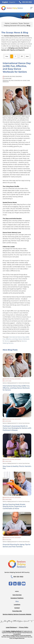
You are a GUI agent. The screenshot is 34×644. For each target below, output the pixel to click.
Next (27, 56)
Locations (14, 23)
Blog (17, 601)
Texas (21, 23)
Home (7, 23)
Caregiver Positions (17, 598)
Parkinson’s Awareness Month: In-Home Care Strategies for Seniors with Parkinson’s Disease (17, 428)
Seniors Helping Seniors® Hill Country (17, 572)
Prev (7, 56)
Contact (17, 608)
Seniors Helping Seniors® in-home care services (16, 383)
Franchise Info (17, 611)
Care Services (17, 595)
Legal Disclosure (11, 627)
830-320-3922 (25, 2)
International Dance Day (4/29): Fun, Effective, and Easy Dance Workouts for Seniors (16, 388)
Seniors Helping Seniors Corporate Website (17, 614)
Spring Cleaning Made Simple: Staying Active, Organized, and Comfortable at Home (14, 506)
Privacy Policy (24, 627)
